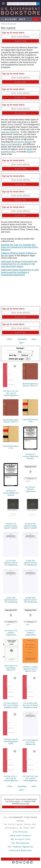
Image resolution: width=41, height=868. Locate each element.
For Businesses (20, 843)
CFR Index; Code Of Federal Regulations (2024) (11, 741)
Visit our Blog (20, 859)
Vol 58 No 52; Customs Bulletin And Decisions (30, 456)
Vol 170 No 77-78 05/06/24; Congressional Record (11, 633)
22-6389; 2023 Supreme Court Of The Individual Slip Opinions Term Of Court (30, 600)
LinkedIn (31, 862)
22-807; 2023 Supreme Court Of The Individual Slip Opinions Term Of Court (11, 600)
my (9, 19)
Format (20, 348)
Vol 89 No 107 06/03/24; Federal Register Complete (11, 526)
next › (34, 339)
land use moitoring (10, 132)
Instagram (21, 862)
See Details (20, 807)
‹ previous (22, 339)
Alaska (29, 149)
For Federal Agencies (20, 847)
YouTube (24, 862)
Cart (36, 19)
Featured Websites (20, 850)
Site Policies (20, 832)
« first (10, 339)
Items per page (16, 359)
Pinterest (28, 862)
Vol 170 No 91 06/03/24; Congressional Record (30, 489)
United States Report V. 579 (11, 447)
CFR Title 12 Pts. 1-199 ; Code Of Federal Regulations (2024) (11, 778)
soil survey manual (23, 142)
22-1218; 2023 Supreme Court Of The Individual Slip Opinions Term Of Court (11, 563)
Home (3, 24)
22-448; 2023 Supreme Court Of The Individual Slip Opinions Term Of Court (30, 563)
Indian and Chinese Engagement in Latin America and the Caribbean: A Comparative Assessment (20, 272)
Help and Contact (20, 835)
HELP (22, 19)
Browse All (12, 24)
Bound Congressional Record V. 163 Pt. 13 (30, 385)
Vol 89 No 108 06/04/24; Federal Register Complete (30, 526)
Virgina (30, 152)
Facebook (14, 862)
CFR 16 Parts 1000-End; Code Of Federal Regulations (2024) (30, 705)
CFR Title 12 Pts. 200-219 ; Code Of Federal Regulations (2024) (30, 778)
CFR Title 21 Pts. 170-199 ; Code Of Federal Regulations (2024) (11, 393)
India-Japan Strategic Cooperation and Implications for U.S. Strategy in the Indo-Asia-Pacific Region (19, 264)
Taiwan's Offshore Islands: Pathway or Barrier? (19, 254)
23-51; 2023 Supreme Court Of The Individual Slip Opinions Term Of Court (30, 742)
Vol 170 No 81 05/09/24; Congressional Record (30, 633)
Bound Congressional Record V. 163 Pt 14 (11, 421)
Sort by (13, 355)
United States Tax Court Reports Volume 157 (11, 668)
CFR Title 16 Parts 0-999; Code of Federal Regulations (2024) (11, 705)
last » (22, 343)
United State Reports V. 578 (30, 421)
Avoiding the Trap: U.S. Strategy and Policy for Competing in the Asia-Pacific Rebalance (19, 247)
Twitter (17, 862)
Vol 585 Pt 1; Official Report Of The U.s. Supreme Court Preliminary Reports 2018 (30, 669)
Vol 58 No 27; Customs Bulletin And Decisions (11, 493)
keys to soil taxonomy (11, 144)
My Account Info (21, 839)
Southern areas (8, 152)
